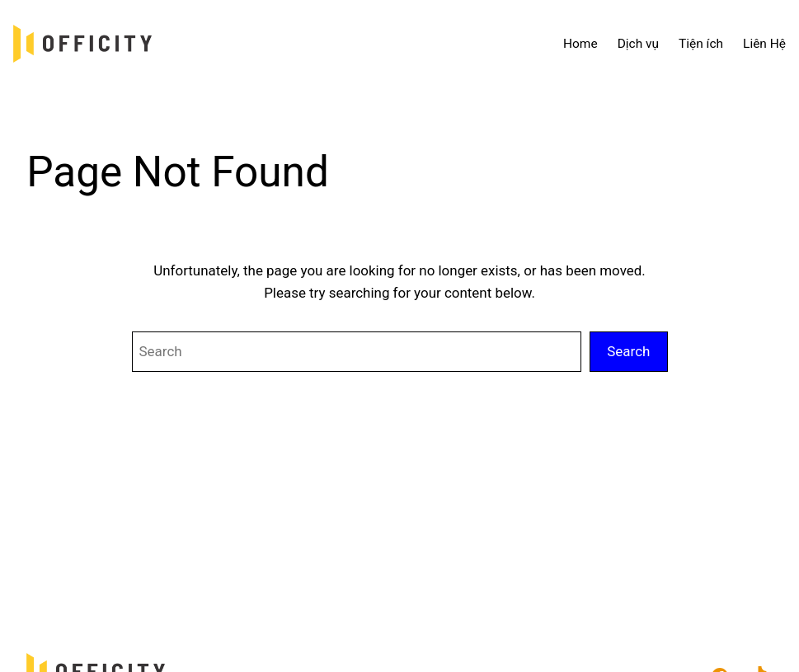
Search (628, 351)
